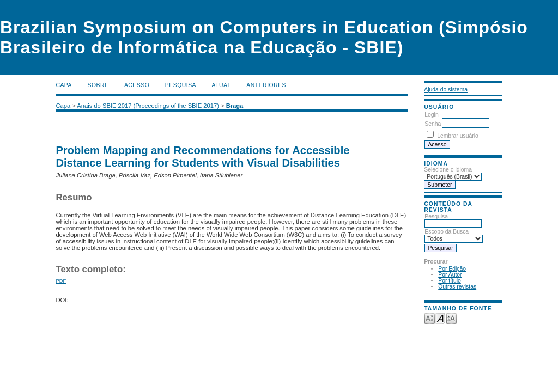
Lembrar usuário (458, 136)
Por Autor (450, 275)
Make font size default (440, 318)
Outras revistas (457, 287)
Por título (450, 281)
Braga (235, 106)
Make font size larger (451, 318)
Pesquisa (181, 85)
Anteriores (266, 85)
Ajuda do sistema (446, 90)
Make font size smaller (429, 318)
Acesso (137, 85)
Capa (64, 85)
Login (431, 115)
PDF (61, 281)
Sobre (98, 85)
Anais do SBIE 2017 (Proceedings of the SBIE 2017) (148, 106)
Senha (433, 124)
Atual (222, 85)
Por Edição (452, 269)
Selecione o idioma (448, 170)
